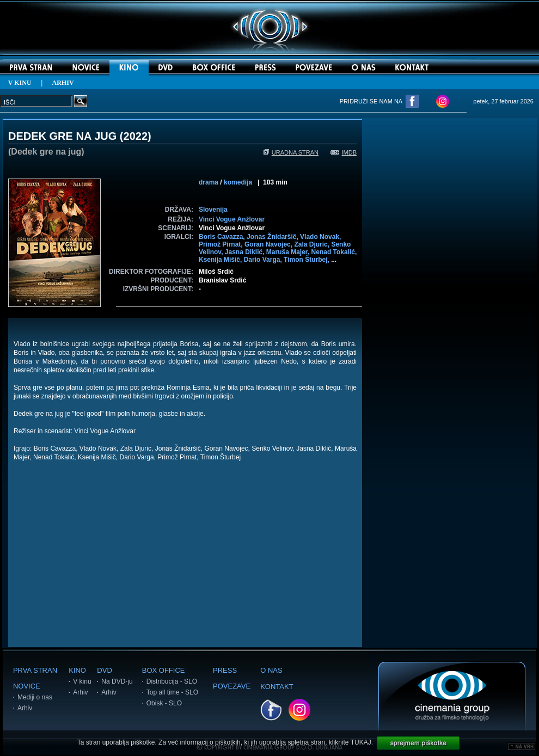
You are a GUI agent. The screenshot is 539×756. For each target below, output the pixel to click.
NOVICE (27, 686)
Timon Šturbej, (307, 260)
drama (209, 182)
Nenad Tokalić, (334, 252)
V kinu (82, 681)
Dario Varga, (264, 260)
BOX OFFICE (164, 670)
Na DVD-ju (117, 681)
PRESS (225, 670)
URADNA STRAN (291, 152)
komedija (238, 182)
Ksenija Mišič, (221, 260)
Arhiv (25, 708)
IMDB (344, 152)
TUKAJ (361, 742)
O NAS (271, 670)
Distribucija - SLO (172, 681)
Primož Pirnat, (222, 244)
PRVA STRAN (35, 670)
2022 (136, 136)
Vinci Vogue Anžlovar (232, 219)
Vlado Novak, (320, 237)
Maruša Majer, (289, 252)
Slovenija (213, 210)
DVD (104, 670)
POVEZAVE (232, 686)
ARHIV (63, 83)
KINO (77, 670)
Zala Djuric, (313, 244)
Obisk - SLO (164, 703)
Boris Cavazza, (223, 237)
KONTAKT (277, 687)
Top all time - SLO (172, 692)
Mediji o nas (35, 697)
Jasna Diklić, (246, 252)
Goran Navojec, (269, 244)
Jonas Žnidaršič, (273, 237)
